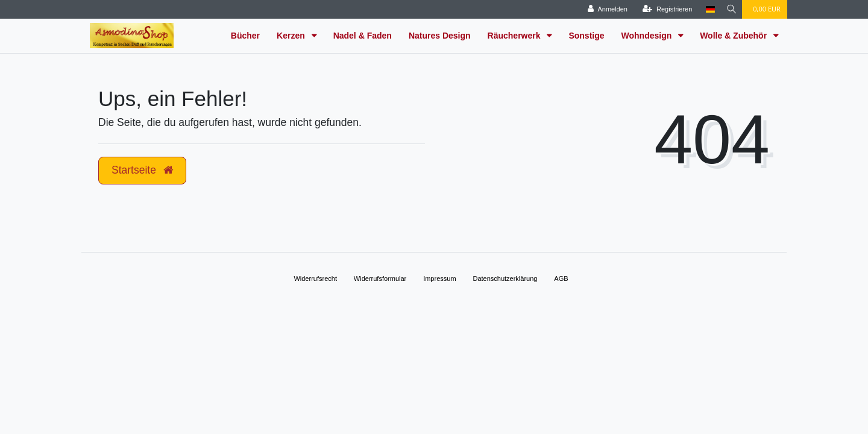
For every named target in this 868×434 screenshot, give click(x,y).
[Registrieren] (664, 9)
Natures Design (440, 36)
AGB (561, 278)
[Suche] (730, 9)
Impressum (439, 278)
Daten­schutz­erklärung (505, 278)
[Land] (707, 9)
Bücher (245, 36)
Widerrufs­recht (315, 278)
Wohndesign (648, 36)
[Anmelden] (605, 9)
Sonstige (586, 36)
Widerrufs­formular (380, 278)
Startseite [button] (142, 170)
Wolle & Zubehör (734, 36)
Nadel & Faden (363, 36)
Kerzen (292, 36)
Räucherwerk (515, 36)
